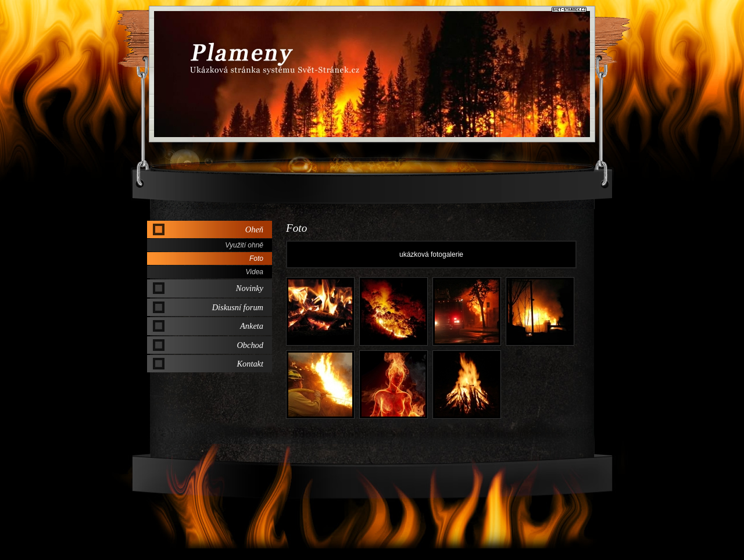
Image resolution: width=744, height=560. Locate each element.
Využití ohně (244, 245)
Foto (256, 259)
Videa (255, 272)
